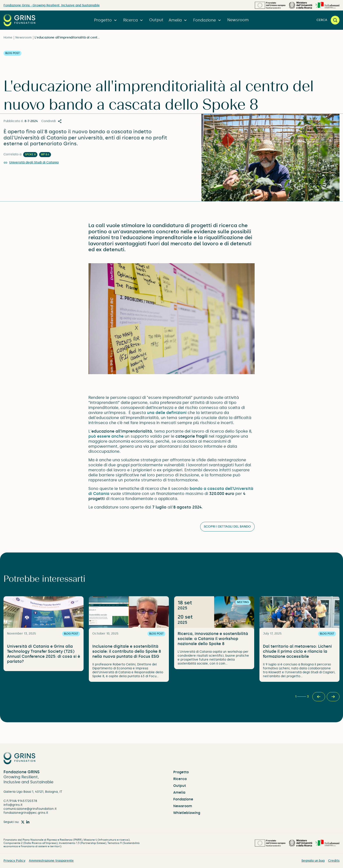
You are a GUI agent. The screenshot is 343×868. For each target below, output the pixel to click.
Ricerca (134, 20)
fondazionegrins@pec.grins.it (26, 813)
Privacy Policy (14, 861)
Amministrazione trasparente (51, 861)
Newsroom (238, 20)
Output (156, 20)
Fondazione (208, 20)
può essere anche (106, 436)
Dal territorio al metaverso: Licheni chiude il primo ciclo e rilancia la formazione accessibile (297, 651)
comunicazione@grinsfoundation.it (30, 809)
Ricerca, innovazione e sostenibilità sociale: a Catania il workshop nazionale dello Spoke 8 (213, 639)
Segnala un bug (313, 861)
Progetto (106, 20)
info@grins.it (13, 805)
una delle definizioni (167, 413)
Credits (334, 861)
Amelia (178, 20)
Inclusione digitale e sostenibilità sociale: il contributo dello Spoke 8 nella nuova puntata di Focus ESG (127, 651)
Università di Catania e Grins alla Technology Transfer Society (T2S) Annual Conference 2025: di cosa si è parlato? (44, 654)
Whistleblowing (187, 813)
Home (8, 38)
